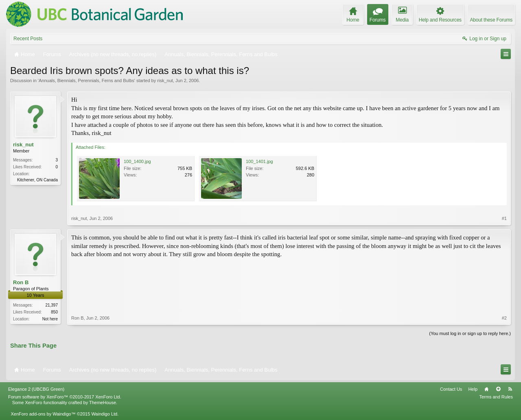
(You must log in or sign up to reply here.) (470, 333)
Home (486, 389)
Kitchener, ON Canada (37, 180)
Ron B (21, 282)
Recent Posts (28, 39)
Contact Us (451, 389)
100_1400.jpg (137, 161)
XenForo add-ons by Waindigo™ (43, 414)
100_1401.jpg (259, 161)
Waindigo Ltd (104, 414)
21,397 (51, 305)
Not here (50, 319)
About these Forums (491, 20)
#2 (504, 318)
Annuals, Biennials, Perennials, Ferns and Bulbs (86, 81)
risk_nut (165, 81)
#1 (504, 218)
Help (473, 389)
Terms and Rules (496, 397)
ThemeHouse (103, 403)
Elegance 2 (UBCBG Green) (36, 389)
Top (498, 389)
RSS (510, 389)
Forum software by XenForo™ (65, 397)
